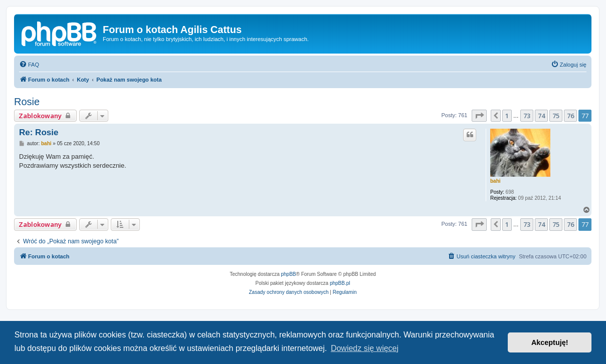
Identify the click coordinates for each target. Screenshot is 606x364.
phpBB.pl (340, 283)
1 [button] (507, 116)
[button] (479, 116)
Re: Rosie (39, 132)
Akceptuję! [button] (550, 342)
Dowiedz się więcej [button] (365, 348)
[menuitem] (29, 65)
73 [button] (527, 116)
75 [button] (556, 116)
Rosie (27, 102)
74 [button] (541, 116)
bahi (495, 181)
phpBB (289, 274)
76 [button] (570, 116)
